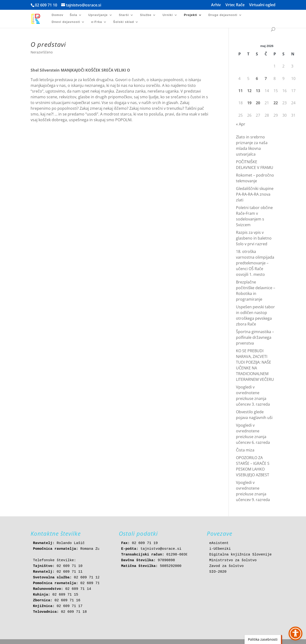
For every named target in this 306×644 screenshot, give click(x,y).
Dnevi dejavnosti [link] (66, 22)
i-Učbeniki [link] (220, 549)
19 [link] (249, 103)
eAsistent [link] (219, 543)
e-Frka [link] (97, 22)
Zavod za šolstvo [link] (226, 566)
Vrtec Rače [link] (235, 5)
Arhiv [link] (216, 5)
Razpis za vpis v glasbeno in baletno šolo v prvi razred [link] (254, 238)
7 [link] (266, 79)
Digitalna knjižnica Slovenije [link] (240, 555)
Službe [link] (146, 15)
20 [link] (258, 103)
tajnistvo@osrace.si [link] (161, 549)
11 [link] (240, 91)
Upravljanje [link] (98, 15)
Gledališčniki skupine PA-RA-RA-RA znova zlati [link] (255, 194)
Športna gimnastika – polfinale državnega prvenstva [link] (255, 337)
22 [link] (276, 103)
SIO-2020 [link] (218, 572)
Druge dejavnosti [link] (223, 15)
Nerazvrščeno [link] (42, 52)
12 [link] (249, 91)
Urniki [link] (168, 15)
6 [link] (257, 79)
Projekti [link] (191, 15)
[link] (38, 18)
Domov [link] (57, 15)
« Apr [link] (241, 124)
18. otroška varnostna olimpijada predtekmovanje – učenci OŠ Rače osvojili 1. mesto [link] (255, 263)
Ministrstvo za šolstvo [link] (233, 560)
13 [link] (258, 91)
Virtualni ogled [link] (262, 5)
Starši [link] (124, 15)
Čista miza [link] (245, 450)
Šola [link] (74, 15)
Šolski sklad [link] (123, 22)
